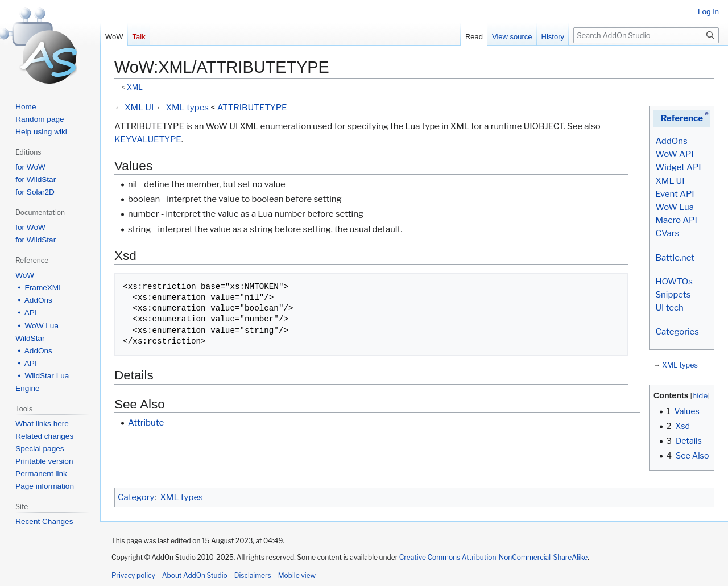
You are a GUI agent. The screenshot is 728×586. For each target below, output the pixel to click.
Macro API (676, 220)
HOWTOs (674, 282)
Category (136, 497)
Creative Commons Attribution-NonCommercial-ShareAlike (493, 557)
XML (135, 87)
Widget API (678, 167)
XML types (680, 365)
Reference (682, 118)
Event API (675, 194)
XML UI (670, 181)
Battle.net (675, 258)
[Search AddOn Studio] (646, 35)
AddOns (671, 141)
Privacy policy (133, 575)
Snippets (673, 295)
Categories (677, 332)
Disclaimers (253, 575)
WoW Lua (675, 207)
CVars (667, 233)
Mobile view (297, 575)
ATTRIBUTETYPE (252, 108)
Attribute (146, 423)
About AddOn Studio (195, 575)
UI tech (669, 308)
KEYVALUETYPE (148, 139)
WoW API (674, 154)
